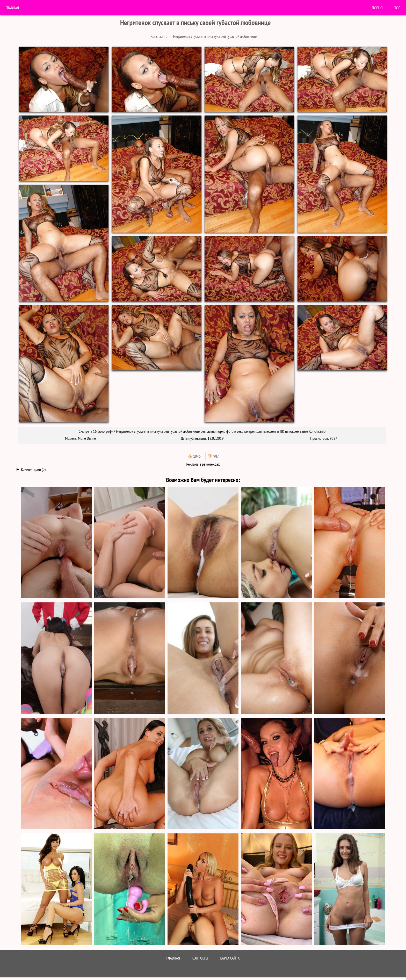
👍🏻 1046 (194, 456)
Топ (397, 8)
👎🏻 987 (213, 456)
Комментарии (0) (33, 469)
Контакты (200, 958)
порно (377, 8)
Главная (12, 8)
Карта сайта (230, 958)
